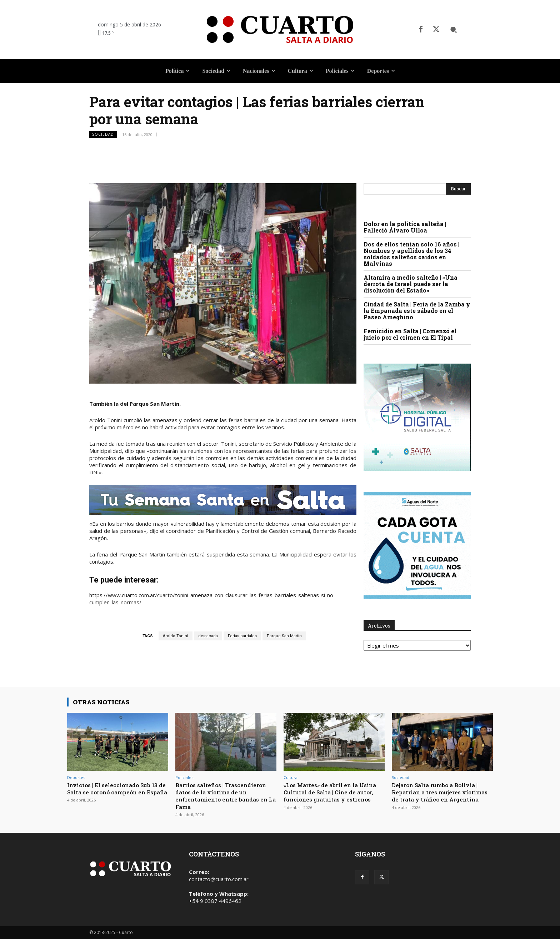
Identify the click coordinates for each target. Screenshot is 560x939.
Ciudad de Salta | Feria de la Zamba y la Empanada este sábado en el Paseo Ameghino (417, 311)
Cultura (291, 777)
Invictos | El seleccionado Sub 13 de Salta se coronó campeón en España (116, 792)
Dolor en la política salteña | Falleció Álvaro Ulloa (405, 227)
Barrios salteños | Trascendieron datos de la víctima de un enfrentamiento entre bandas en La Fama (226, 796)
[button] (454, 30)
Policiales (184, 777)
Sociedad (103, 134)
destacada (208, 636)
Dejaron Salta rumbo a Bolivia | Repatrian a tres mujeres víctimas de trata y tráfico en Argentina (439, 796)
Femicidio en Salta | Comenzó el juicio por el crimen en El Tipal (410, 334)
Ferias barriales (242, 636)
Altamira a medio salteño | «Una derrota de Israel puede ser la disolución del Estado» (411, 284)
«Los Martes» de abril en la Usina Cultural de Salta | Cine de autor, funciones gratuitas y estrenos (333, 796)
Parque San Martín (284, 636)
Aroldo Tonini (176, 636)
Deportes (76, 777)
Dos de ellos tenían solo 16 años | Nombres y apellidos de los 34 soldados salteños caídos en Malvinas (411, 254)
